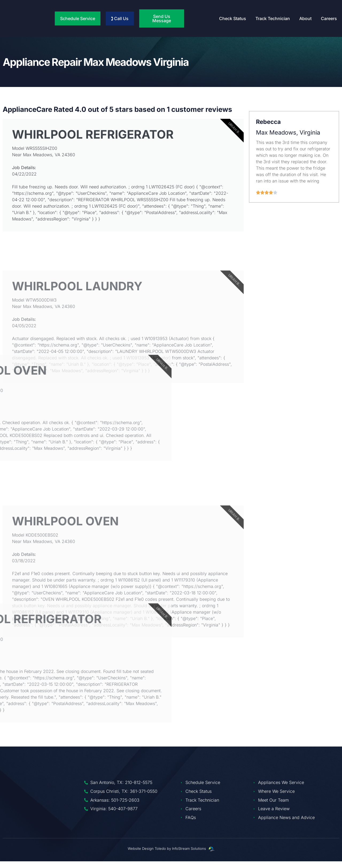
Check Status (233, 18)
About (305, 18)
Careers (329, 18)
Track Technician (273, 18)
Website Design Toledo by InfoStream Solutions (167, 855)
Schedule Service (78, 18)
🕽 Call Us (120, 18)
